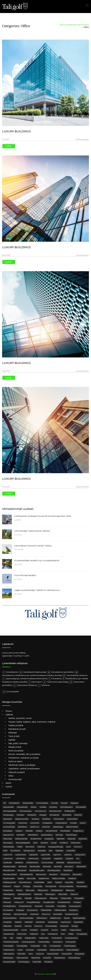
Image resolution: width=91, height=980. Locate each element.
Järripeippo (8, 831)
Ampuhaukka (28, 803)
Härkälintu (46, 819)
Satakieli (18, 922)
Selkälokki (29, 922)
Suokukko (34, 930)
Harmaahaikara (66, 807)
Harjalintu (53, 807)
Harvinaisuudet (15, 779)
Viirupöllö (47, 958)
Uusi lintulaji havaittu (25, 575)
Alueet (8, 783)
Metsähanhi (81, 866)
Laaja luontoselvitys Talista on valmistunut (37, 590)
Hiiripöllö (78, 815)
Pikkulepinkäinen (24, 894)
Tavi (43, 934)
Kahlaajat (13, 733)
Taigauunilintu (75, 930)
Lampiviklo (71, 851)
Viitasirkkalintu (74, 958)
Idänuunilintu (72, 819)
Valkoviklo (21, 954)
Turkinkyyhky (8, 946)
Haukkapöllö (70, 811)
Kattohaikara (33, 835)
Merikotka (47, 866)
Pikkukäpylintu (9, 894)
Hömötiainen (59, 819)
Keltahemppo (71, 835)
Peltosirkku (38, 886)
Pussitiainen (8, 910)
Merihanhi (23, 866)
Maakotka (60, 862)
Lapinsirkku (45, 855)
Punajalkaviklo (49, 902)
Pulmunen (7, 902)
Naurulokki (31, 878)
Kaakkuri (19, 831)
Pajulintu (59, 882)
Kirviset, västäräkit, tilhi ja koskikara (24, 754)
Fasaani (64, 803)
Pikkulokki (38, 894)
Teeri (63, 934)
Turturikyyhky (22, 946)
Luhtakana (19, 862)
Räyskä (67, 918)
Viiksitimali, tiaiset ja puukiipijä (22, 765)
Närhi (50, 882)
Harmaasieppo (26, 811)
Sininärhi (18, 926)
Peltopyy (27, 886)
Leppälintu (58, 858)
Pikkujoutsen (43, 890)
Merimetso (69, 866)
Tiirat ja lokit (14, 736)
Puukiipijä (20, 910)
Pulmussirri (19, 902)
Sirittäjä (75, 926)
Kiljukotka (71, 839)
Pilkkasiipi (54, 898)
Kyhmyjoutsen (29, 851)
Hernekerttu (54, 815)
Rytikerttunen (42, 918)
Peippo (17, 886)
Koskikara (64, 843)
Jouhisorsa (35, 827)
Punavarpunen (75, 906)
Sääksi (64, 930)
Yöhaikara (48, 962)
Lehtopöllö (46, 858)
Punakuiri (77, 902)
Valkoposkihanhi (56, 950)
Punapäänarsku (25, 906)
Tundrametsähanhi (11, 942)
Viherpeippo (8, 958)
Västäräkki (37, 962)
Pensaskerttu (51, 886)
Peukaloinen (8, 890)
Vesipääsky (80, 954)
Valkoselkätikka (72, 950)
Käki (51, 851)
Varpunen (40, 954)
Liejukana (69, 858)
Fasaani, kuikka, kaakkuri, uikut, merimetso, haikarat (32, 722)
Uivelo (20, 950)
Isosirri (83, 823)
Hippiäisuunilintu (22, 819)
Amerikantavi (14, 803)
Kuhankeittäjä (9, 847)
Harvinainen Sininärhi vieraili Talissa (33, 546)
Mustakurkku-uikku (37, 870)
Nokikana (72, 878)
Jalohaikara (23, 827)
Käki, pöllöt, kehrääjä (18, 743)
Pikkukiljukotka (57, 890)
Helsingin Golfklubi (44, 974)
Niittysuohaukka (59, 878)
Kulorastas (30, 847)
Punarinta (39, 906)
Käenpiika (42, 851)
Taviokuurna (53, 934)
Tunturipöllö (71, 942)
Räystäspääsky (79, 918)
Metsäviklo (22, 870)
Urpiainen (30, 950)
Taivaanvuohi (9, 934)
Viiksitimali (36, 958)
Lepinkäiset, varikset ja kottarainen (24, 769)
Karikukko (21, 835)
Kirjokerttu (83, 839)
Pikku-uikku (30, 890)
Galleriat (9, 715)
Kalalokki (29, 831)
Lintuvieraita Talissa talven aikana (32, 531)
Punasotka (50, 906)
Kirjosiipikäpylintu (23, 843)
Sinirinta (28, 926)
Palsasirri (7, 886)
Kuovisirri (78, 847)
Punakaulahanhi (64, 902)
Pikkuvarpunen (41, 898)
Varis (31, 954)
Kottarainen (76, 843)
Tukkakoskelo (30, 938)
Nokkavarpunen (10, 882)
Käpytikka (59, 851)
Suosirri (55, 930)
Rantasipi (7, 914)
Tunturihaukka (44, 942)
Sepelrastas (66, 922)
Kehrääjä (59, 835)
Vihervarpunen (22, 958)
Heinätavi (20, 815)
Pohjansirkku (66, 898)
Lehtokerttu (21, 858)
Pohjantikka (79, 898)
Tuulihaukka (35, 946)
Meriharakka (35, 866)
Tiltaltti (19, 938)
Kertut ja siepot (15, 761)
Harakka (43, 807)
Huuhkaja (35, 819)
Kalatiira (39, 831)
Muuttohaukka (9, 878)
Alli (5, 803)
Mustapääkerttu (26, 874)
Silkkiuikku (7, 926)
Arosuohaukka (42, 803)
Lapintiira (68, 855)
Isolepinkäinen (61, 823)
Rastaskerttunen (21, 914)
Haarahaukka (9, 807)
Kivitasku (44, 843)
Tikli (5, 938)
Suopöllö (45, 930)
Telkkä (71, 934)
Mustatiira (53, 874)
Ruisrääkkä (58, 914)
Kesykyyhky (49, 839)
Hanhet (34, 807)
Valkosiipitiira (9, 954)
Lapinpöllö (33, 855)
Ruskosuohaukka (27, 918)
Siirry (9, 146)
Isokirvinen (23, 823)
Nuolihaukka (39, 882)
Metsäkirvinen (9, 870)
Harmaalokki (81, 807)
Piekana (19, 890)
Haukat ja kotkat (16, 725)
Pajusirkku (69, 882)
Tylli (45, 946)
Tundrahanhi (57, 938)
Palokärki (80, 882)
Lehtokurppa (34, 858)
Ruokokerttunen (72, 914)
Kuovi (68, 847)
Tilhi (11, 938)
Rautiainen (34, 914)
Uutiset (9, 787)
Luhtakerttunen (32, 862)
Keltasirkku (8, 839)
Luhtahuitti (7, 862)
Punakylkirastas (10, 906)
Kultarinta (41, 847)
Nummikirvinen (25, 882)
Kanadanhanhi (51, 831)
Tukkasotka (44, 938)
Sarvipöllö (7, 922)
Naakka (21, 878)
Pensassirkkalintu (66, 886)
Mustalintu (68, 870)
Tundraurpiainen (28, 942)
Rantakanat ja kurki (17, 729)
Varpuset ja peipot (17, 772)
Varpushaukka (53, 954)
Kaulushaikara (47, 835)
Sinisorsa (38, 926)
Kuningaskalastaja (56, 847)
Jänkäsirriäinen (72, 827)
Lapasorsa (8, 855)
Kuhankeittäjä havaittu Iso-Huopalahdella (37, 560)
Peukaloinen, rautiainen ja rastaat (23, 758)
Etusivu (9, 711)
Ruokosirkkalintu (10, 918)
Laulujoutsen (80, 855)
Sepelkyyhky (53, 922)
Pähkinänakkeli (60, 910)
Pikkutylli (28, 898)
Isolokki (73, 823)
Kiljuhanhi (61, 839)
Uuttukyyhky (42, 950)
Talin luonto (22, 934)
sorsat (24, 930)
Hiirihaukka (67, 815)
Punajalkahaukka (33, 902)
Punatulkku (62, 906)
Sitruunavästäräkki (11, 930)
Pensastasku (82, 886)
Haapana (74, 803)
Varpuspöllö (67, 954)
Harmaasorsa (40, 811)
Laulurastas (8, 858)
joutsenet (46, 827)
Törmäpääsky (55, 946)
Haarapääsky (22, 807)
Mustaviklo (77, 874)
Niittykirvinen (44, 878)
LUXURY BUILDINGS (16, 131)
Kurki (5, 851)
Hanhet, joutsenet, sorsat (20, 718)
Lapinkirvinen (21, 855)
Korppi (54, 843)
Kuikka (20, 847)
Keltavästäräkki (21, 839)
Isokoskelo (35, 823)
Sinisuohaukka (51, 926)
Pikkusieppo (50, 894)
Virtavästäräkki (9, 962)
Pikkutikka (18, 898)
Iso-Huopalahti (9, 823)
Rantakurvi (74, 910)
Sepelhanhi (40, 922)
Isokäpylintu (47, 823)
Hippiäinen (8, 819)
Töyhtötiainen (9, 950)
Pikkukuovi (70, 890)
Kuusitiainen (15, 851)
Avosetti (55, 803)
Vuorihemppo (24, 962)
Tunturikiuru (58, 942)
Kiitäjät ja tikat (15, 747)
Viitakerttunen (60, 958)
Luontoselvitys (47, 862)
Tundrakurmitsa (71, 938)
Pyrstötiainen (32, 910)
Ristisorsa (46, 914)
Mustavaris (65, 874)
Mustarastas (41, 874)
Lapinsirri (57, 855)
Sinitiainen (64, 926)
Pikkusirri (74, 894)
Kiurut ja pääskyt (16, 751)
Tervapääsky (82, 934)
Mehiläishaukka (9, 866)
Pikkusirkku (63, 894)
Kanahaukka (65, 831)
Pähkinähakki (46, 910)
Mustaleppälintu (54, 870)
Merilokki (58, 866)
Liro (78, 858)
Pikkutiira (7, 898)
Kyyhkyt (12, 740)
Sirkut (11, 776)
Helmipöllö (32, 815)
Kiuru (35, 843)
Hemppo (43, 815)
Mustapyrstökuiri (10, 874)
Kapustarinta (8, 835)
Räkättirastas (56, 918)
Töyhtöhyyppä (70, 946)
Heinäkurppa (8, 815)
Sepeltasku (78, 922)
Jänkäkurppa (58, 827)
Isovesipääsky (9, 827)
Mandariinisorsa (74, 862)
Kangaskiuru (78, 831)
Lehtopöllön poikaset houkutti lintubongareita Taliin (43, 516)
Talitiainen (34, 934)
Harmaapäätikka (10, 811)
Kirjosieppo (8, 843)
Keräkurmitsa (36, 839)
